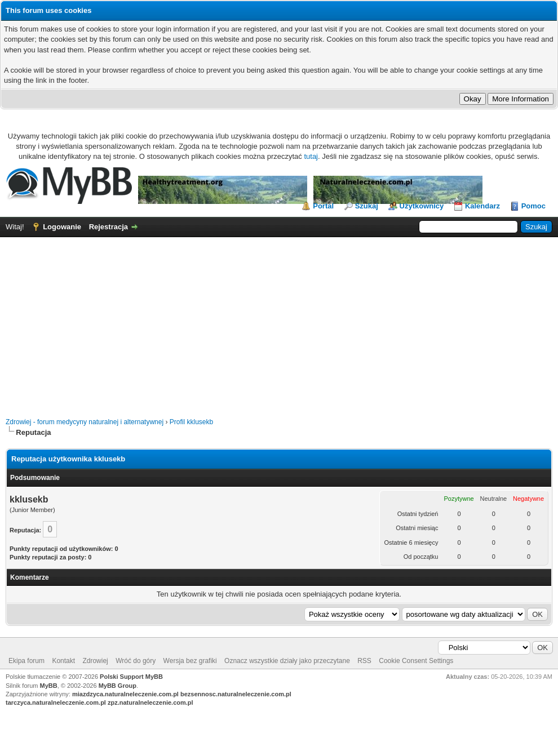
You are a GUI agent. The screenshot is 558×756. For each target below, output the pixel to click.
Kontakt (63, 661)
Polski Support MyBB (131, 677)
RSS (364, 661)
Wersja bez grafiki (190, 661)
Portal (323, 206)
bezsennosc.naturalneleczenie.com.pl (236, 694)
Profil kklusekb (191, 422)
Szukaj (367, 206)
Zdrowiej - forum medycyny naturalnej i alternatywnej (85, 422)
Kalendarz (482, 206)
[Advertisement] (279, 322)
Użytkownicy (422, 206)
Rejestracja (108, 227)
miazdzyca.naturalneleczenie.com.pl (125, 694)
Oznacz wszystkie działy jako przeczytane (287, 661)
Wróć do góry (136, 661)
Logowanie (62, 227)
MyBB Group (118, 686)
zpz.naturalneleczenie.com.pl (150, 702)
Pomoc (533, 206)
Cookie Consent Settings (416, 661)
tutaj (311, 156)
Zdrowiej (95, 661)
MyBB (49, 686)
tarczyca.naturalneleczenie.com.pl (56, 702)
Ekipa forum (26, 661)
